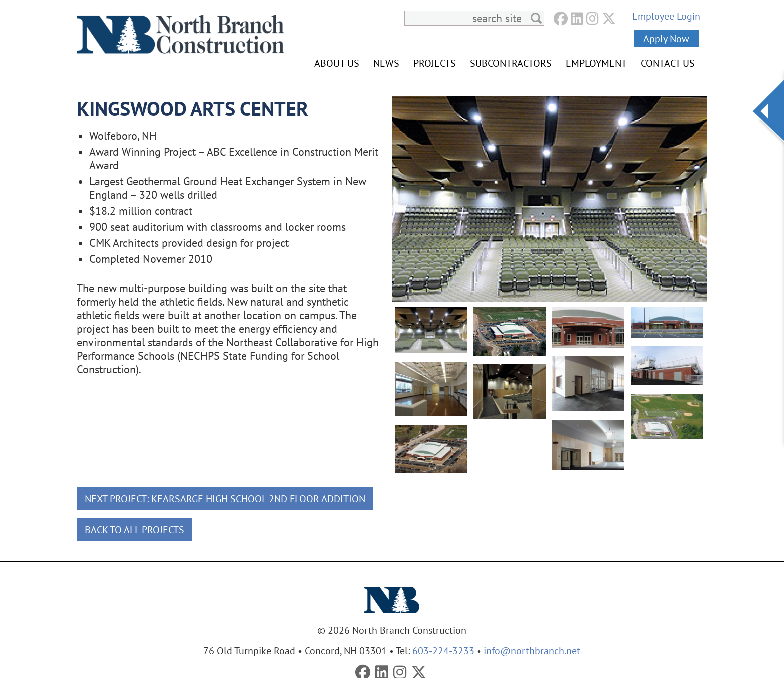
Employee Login (666, 16)
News (386, 63)
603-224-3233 (443, 650)
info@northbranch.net (532, 650)
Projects (435, 63)
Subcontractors (511, 63)
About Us (337, 63)
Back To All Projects (135, 529)
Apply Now (666, 39)
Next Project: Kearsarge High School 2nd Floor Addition (225, 498)
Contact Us (668, 63)
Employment (596, 63)
